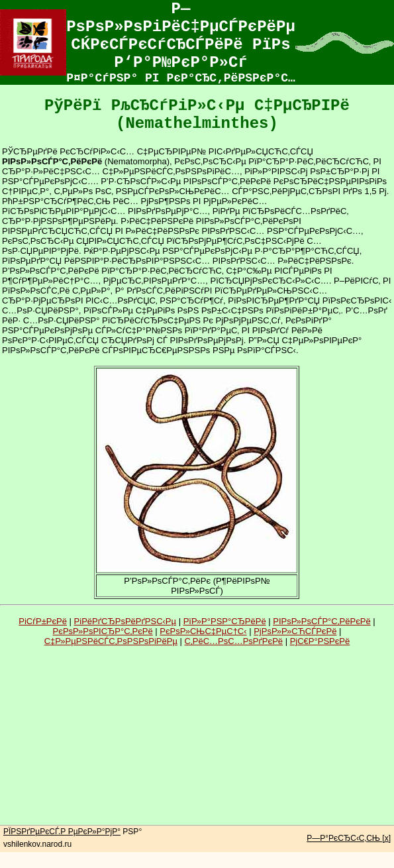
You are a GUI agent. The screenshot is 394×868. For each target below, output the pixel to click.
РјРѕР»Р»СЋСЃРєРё (295, 631)
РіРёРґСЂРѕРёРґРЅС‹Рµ (125, 621)
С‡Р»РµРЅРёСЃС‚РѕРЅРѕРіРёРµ (111, 641)
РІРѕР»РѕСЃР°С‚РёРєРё (321, 621)
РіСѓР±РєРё (43, 621)
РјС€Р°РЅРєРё (320, 641)
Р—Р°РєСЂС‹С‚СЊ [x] (349, 838)
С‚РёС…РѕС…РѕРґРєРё (234, 641)
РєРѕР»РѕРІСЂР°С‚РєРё (103, 631)
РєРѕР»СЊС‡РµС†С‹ (203, 631)
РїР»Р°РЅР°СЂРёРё (225, 621)
